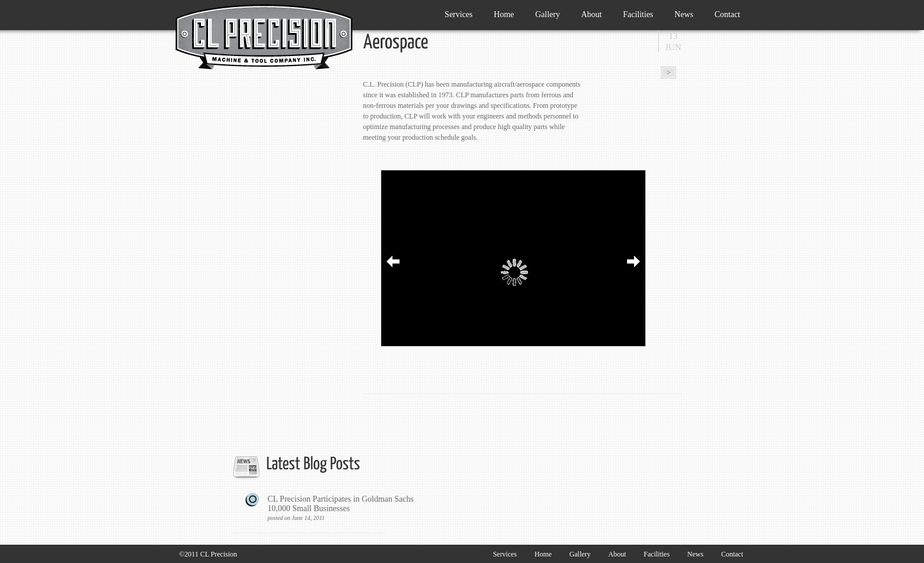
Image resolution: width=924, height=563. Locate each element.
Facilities (638, 14)
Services (456, 12)
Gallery (547, 14)
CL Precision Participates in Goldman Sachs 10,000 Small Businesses (344, 509)
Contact (727, 14)
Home (504, 14)
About (591, 14)
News (684, 14)
